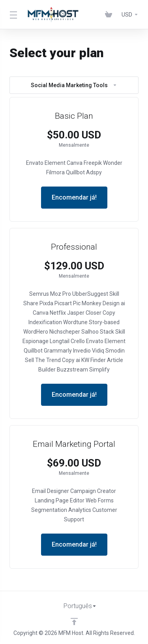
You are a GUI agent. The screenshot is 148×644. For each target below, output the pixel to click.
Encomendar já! (74, 197)
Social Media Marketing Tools (74, 85)
